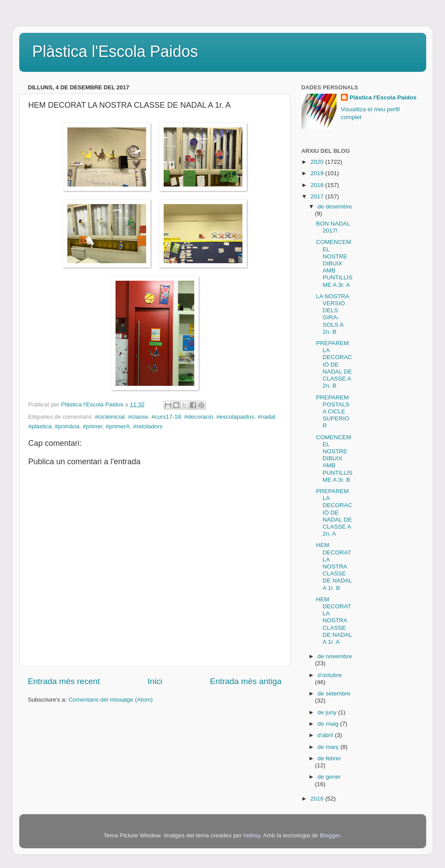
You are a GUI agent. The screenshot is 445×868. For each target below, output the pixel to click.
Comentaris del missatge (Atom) (110, 700)
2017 (318, 196)
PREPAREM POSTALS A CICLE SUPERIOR (333, 412)
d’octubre (330, 675)
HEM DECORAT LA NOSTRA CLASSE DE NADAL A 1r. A (334, 621)
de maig (329, 724)
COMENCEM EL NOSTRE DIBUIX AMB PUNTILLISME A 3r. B (334, 459)
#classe (138, 417)
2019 (318, 173)
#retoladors (148, 426)
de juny (328, 712)
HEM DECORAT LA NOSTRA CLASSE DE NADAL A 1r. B (334, 566)
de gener (329, 777)
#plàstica (40, 426)
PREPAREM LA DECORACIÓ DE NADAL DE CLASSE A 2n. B (334, 364)
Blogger (330, 835)
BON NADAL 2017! (333, 227)
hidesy (252, 835)
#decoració (199, 417)
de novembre (335, 656)
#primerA (118, 426)
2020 (318, 162)
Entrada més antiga (246, 681)
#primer (93, 426)
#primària (67, 426)
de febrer (329, 758)
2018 (318, 185)
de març (329, 747)
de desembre (335, 206)
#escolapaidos (235, 417)
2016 (318, 799)
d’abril (326, 735)
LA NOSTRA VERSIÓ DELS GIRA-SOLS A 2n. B (332, 314)
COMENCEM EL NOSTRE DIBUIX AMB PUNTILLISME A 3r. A (334, 263)
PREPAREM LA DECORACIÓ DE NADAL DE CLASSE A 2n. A (334, 512)
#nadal (266, 417)
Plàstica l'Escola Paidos (115, 51)
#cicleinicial (110, 417)
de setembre (334, 693)
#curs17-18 (166, 417)
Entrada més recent (64, 681)
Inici (155, 681)
